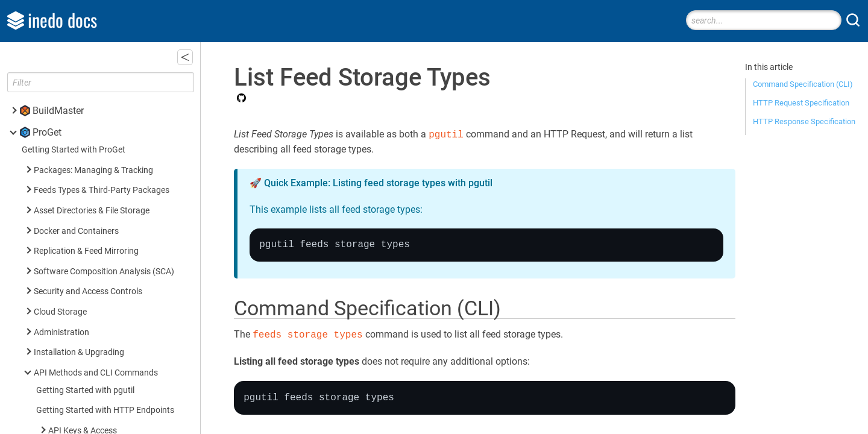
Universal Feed (75, 256)
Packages (67, 155)
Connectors (70, 134)
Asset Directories (80, 276)
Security (63, 195)
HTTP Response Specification (804, 121)
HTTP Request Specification (801, 103)
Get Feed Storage (83, 69)
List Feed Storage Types (97, 109)
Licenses (64, 215)
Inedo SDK (55, 409)
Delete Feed (72, 49)
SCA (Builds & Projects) (91, 175)
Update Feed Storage (90, 89)
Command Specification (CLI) (803, 84)
